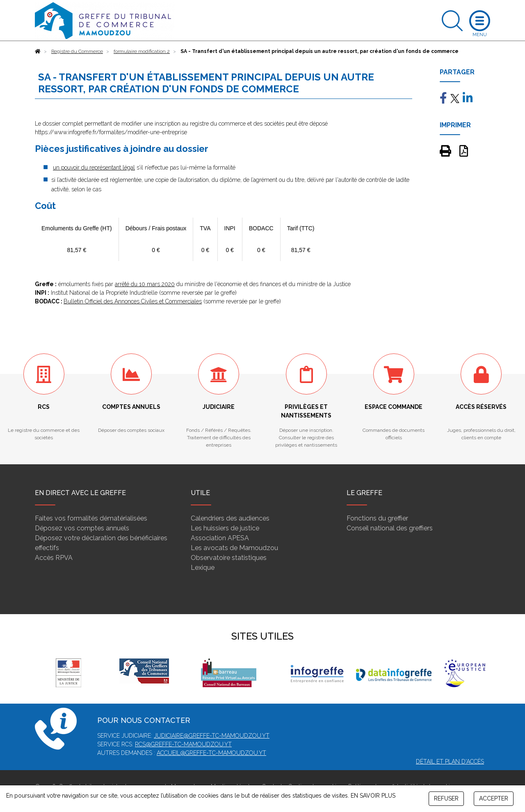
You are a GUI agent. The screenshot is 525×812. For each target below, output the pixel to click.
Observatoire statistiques (229, 558)
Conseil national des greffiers (390, 528)
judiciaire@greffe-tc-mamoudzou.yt (212, 736)
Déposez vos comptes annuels (82, 528)
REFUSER (446, 798)
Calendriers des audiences (230, 518)
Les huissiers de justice (225, 528)
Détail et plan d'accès (450, 762)
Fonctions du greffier (377, 518)
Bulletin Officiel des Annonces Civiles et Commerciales (133, 301)
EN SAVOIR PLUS (373, 796)
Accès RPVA (54, 558)
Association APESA (220, 538)
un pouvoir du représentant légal (94, 167)
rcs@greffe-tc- (159, 744)
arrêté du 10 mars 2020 (145, 284)
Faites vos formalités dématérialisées (91, 518)
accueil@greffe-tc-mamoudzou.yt (211, 753)
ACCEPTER (494, 798)
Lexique (203, 568)
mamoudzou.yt (208, 744)
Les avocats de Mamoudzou (234, 548)
